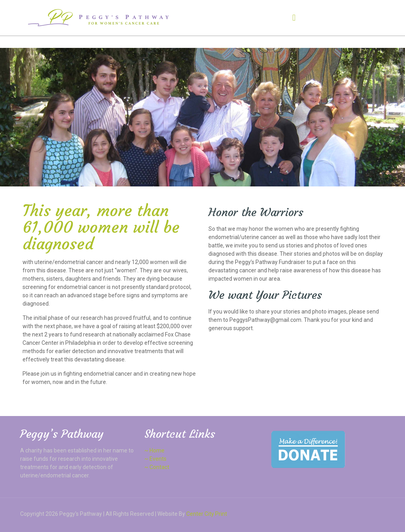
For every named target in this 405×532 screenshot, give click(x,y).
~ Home (154, 450)
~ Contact (157, 467)
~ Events (155, 459)
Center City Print (207, 514)
